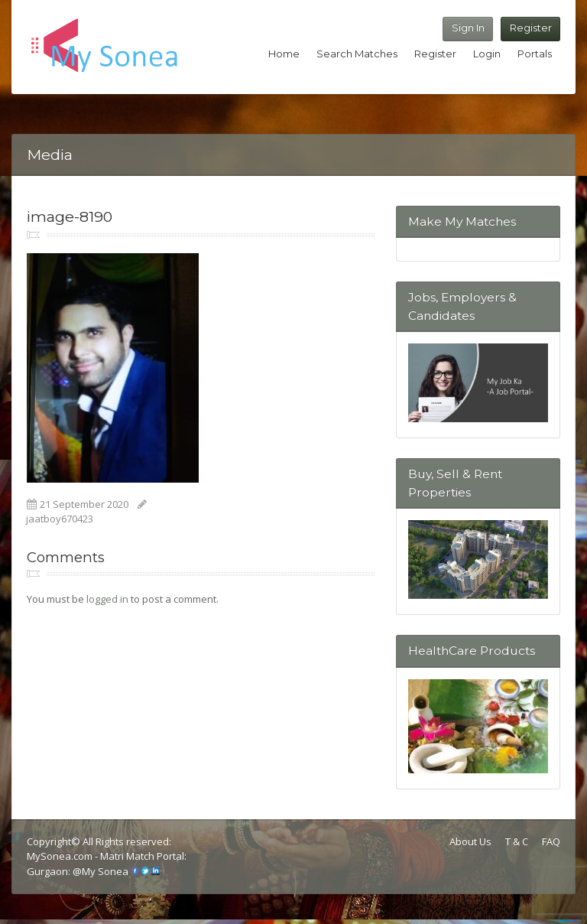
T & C (517, 841)
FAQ (551, 841)
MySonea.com (61, 856)
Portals (535, 54)
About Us (470, 841)
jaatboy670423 (60, 519)
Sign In (468, 28)
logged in (107, 599)
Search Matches (357, 54)
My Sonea (105, 871)
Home (284, 54)
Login (487, 54)
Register (531, 28)
